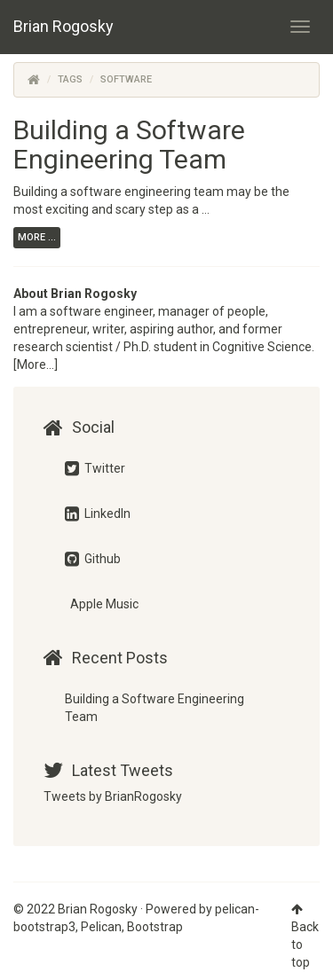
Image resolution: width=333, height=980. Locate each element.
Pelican (101, 927)
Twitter (95, 468)
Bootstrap (155, 927)
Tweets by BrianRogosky (113, 796)
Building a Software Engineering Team (129, 145)
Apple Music (103, 604)
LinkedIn (98, 514)
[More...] (36, 365)
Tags (70, 79)
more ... (37, 237)
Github (93, 559)
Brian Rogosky (63, 26)
